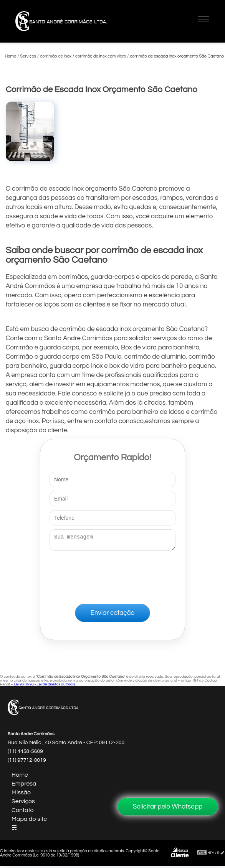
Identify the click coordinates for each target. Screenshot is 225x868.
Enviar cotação (112, 615)
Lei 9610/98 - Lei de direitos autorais (45, 687)
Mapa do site (29, 821)
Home (20, 777)
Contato (23, 812)
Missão (21, 795)
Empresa (24, 786)
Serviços (23, 804)
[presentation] (112, 576)
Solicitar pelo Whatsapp (168, 807)
